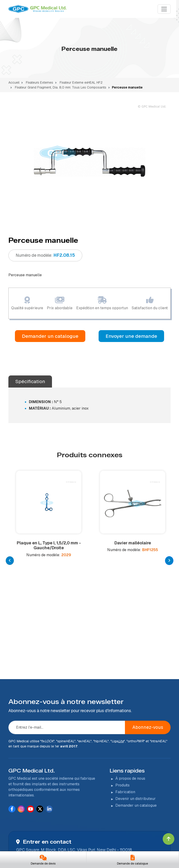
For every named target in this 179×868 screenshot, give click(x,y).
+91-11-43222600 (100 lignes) (52, 804)
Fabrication (125, 710)
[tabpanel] (89, 162)
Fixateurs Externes (40, 82)
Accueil (14, 82)
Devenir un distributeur (136, 717)
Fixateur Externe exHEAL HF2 (81, 82)
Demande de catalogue (133, 864)
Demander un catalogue (50, 336)
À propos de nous (130, 697)
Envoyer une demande (131, 336)
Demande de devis (43, 864)
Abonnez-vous (148, 646)
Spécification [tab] (30, 381)
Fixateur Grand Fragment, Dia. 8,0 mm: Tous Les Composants (60, 87)
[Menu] (164, 9)
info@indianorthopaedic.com (51, 813)
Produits (122, 703)
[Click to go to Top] (169, 839)
